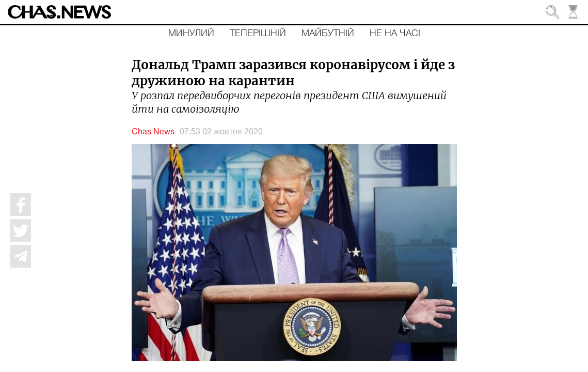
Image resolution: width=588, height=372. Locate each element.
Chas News (153, 132)
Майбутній (328, 34)
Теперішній (258, 34)
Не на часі (395, 34)
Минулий (191, 34)
